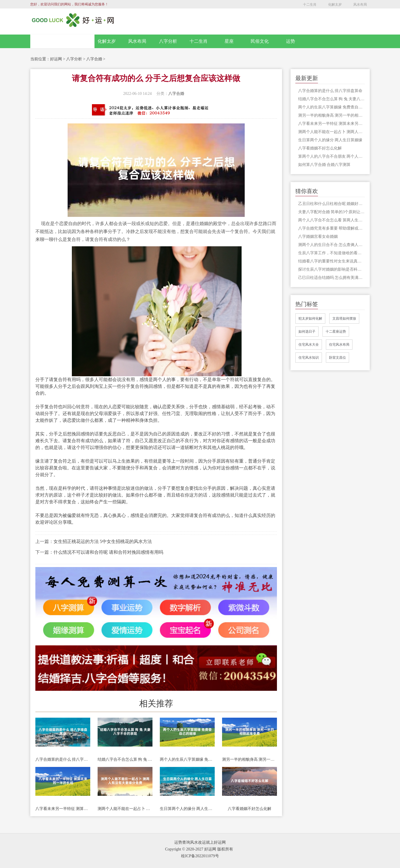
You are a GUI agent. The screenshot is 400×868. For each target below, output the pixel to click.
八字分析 (168, 41)
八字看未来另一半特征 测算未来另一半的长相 (63, 809)
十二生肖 (310, 5)
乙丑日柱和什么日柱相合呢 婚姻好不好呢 (332, 204)
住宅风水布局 (339, 345)
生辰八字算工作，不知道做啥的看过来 (332, 253)
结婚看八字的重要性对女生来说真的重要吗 (332, 261)
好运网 (56, 59)
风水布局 (360, 5)
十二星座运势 (336, 332)
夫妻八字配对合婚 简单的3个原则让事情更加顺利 (332, 212)
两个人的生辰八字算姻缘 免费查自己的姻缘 (187, 759)
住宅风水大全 (309, 345)
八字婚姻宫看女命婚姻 (318, 237)
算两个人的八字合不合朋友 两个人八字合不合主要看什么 (332, 156)
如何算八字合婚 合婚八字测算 (324, 165)
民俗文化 (260, 41)
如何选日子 (307, 332)
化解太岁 (335, 5)
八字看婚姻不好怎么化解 (250, 809)
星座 (229, 41)
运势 (291, 41)
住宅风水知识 (309, 358)
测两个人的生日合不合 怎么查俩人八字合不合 (332, 245)
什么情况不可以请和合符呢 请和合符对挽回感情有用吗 (108, 552)
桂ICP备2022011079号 (200, 856)
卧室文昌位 (337, 358)
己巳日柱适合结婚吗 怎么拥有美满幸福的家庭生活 (332, 278)
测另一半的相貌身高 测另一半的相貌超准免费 (250, 759)
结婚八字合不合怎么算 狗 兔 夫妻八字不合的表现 (125, 759)
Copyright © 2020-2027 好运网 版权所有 (199, 849)
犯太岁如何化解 (310, 318)
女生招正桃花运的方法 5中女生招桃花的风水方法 (103, 541)
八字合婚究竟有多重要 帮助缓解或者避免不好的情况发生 (332, 228)
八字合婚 (94, 59)
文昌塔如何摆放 (344, 318)
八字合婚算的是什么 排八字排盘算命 (63, 759)
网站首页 (63, 41)
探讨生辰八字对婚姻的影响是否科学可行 (332, 269)
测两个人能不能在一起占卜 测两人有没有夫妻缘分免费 (125, 809)
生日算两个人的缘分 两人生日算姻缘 (187, 809)
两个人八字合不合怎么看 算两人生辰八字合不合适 (332, 220)
